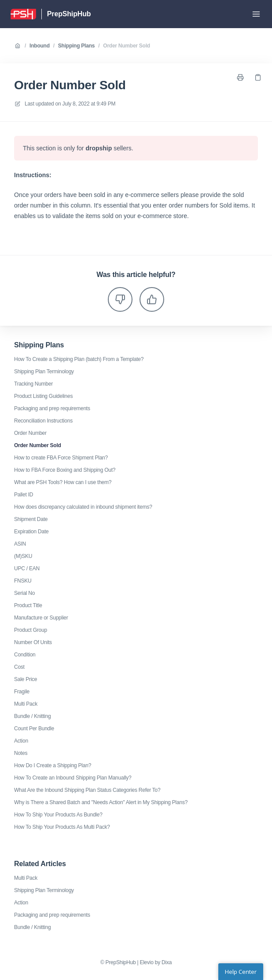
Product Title (28, 605)
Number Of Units (33, 642)
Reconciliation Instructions (43, 421)
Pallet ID (24, 495)
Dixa (167, 962)
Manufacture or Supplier (41, 618)
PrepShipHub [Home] (69, 14)
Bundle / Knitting (32, 716)
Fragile (22, 692)
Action (21, 741)
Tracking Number (33, 384)
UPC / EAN (27, 568)
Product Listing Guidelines (43, 396)
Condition (25, 655)
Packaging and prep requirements (52, 408)
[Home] (23, 14)
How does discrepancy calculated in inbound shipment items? (83, 507)
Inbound (40, 46)
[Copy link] (258, 77)
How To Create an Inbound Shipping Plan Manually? (73, 778)
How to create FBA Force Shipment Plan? (61, 458)
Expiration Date (31, 532)
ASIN (20, 544)
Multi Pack (26, 704)
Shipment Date (31, 519)
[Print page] (240, 77)
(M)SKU (23, 556)
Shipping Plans (76, 46)
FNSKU (23, 581)
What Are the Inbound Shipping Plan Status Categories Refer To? (87, 790)
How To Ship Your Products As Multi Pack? (62, 827)
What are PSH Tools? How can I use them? (63, 482)
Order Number (30, 433)
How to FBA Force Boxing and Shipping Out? (65, 470)
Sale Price (26, 679)
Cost (19, 667)
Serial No (24, 593)
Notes (21, 753)
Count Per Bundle (34, 729)
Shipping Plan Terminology (44, 372)
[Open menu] (256, 14)
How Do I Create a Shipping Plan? (53, 765)
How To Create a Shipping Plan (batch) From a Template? (79, 359)
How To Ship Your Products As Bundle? (58, 815)
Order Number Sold (127, 46)
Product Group (31, 630)
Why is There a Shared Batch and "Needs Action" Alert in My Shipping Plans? (101, 802)
